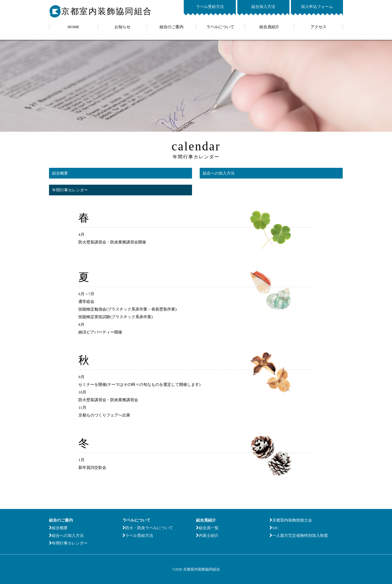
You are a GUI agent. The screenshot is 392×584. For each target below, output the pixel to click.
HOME (73, 27)
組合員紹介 (269, 27)
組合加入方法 (263, 7)
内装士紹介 (207, 535)
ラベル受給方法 (210, 7)
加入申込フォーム (317, 7)
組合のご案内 (171, 27)
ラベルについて (220, 27)
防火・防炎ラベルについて (148, 528)
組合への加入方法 (219, 173)
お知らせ (123, 27)
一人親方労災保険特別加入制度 (299, 535)
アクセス (318, 27)
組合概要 (60, 173)
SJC (274, 528)
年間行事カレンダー (70, 190)
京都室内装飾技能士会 (291, 520)
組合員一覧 (207, 528)
